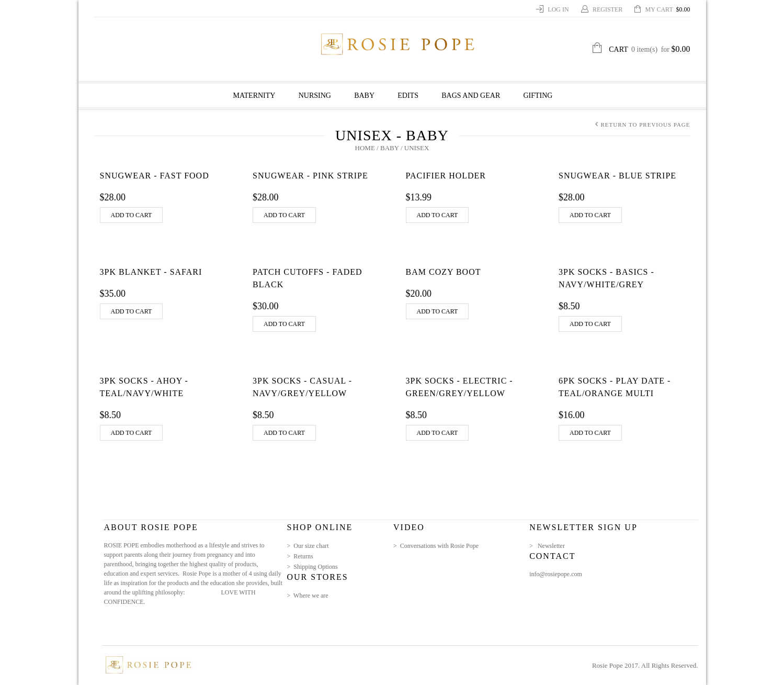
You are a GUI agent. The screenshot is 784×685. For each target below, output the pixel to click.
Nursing (315, 96)
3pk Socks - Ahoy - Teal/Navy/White (144, 387)
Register (608, 9)
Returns (303, 556)
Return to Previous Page (645, 125)
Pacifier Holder (446, 176)
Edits (408, 96)
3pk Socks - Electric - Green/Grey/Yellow (459, 387)
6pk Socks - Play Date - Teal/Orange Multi (615, 387)
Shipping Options (315, 567)
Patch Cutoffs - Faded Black (308, 278)
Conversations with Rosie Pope (439, 546)
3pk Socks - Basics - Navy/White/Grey (606, 278)
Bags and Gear (471, 96)
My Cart (668, 9)
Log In (559, 9)
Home (365, 148)
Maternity (254, 96)
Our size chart (311, 546)
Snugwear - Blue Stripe (617, 176)
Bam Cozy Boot (444, 272)
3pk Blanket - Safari (151, 272)
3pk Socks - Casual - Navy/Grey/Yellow (302, 387)
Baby (364, 96)
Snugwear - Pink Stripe (310, 176)
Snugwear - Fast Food (155, 176)
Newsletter (551, 546)
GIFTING (538, 96)
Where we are (311, 596)
